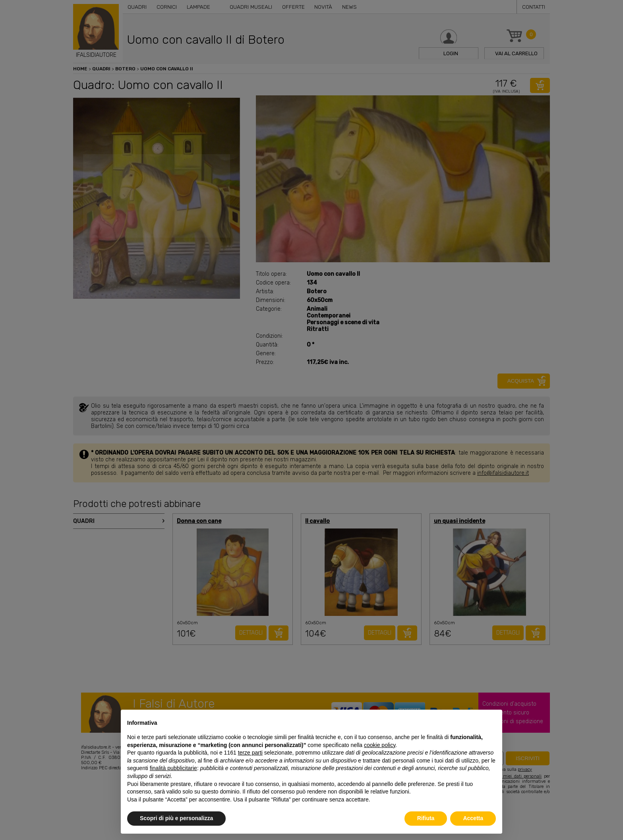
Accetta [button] (473, 818)
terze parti (250, 753)
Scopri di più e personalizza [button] (176, 818)
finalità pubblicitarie (173, 768)
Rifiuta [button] (426, 818)
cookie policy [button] (380, 745)
